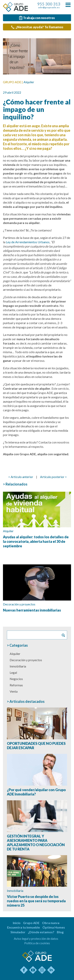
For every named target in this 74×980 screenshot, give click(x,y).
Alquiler (29, 82)
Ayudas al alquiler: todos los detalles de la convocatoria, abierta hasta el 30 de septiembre (36, 541)
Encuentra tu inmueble (23, 927)
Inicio (17, 923)
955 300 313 (49, 4)
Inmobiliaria (18, 666)
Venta (14, 691)
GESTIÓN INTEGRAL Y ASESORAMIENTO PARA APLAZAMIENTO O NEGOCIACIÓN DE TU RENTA (36, 843)
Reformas (16, 685)
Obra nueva (51, 923)
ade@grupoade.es (49, 7)
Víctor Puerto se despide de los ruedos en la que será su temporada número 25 (36, 901)
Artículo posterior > (53, 477)
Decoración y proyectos (19, 604)
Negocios (16, 679)
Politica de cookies (37, 943)
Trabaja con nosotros (37, 18)
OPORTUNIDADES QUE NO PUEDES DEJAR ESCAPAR (36, 746)
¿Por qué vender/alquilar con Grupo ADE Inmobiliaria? (36, 792)
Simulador (18, 932)
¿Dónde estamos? (41, 932)
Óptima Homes (54, 927)
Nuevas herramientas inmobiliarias (32, 610)
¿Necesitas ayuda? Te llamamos (37, 27)
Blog (60, 932)
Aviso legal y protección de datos (36, 938)
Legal (13, 672)
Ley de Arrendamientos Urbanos (28, 242)
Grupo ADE (31, 923)
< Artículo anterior (21, 477)
